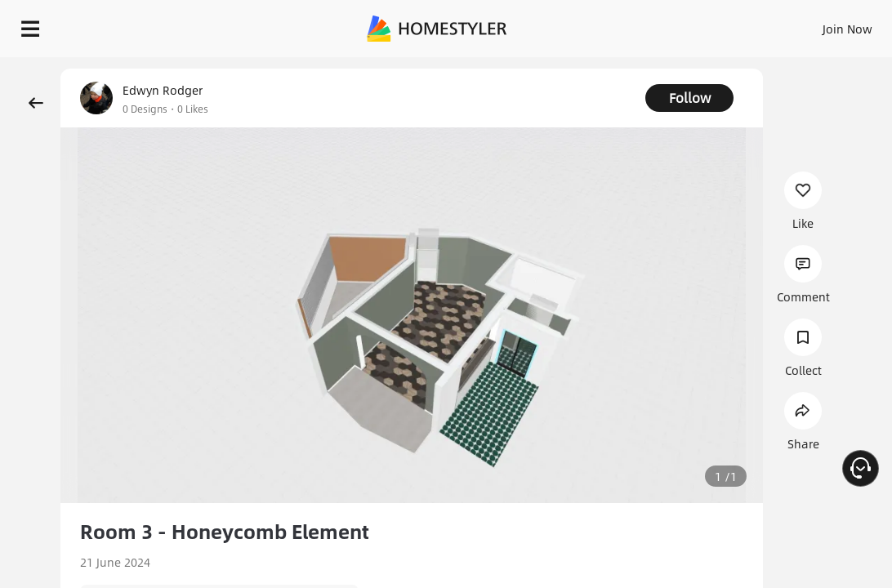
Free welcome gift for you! (627, 65)
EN (770, 24)
